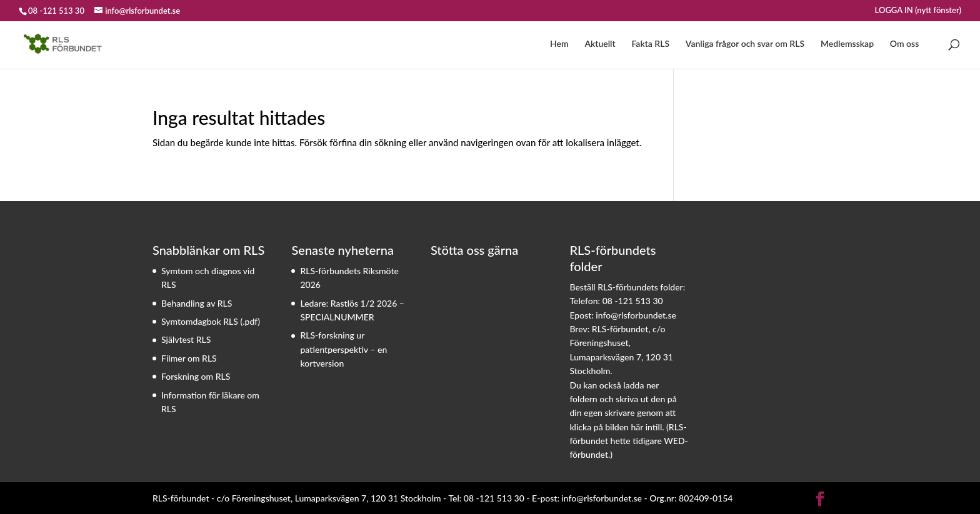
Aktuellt (600, 44)
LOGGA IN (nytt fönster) (918, 11)
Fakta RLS (650, 44)
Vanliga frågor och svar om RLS (745, 44)
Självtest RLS (186, 339)
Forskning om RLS (196, 376)
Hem (559, 44)
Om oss (904, 44)
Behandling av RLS (197, 303)
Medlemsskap (847, 44)
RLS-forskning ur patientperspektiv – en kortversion (343, 349)
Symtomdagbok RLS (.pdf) (211, 321)
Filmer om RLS (189, 358)
